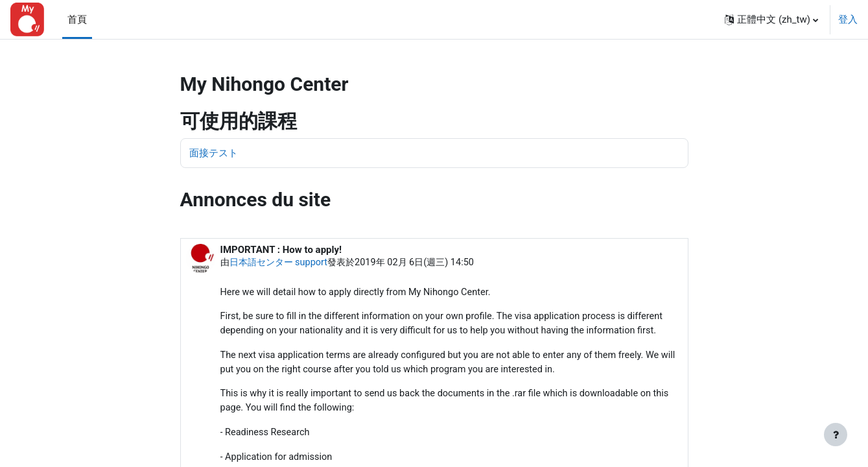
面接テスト (214, 153)
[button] (771, 19)
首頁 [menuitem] (77, 19)
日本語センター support (282, 263)
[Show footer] (836, 435)
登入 (848, 19)
